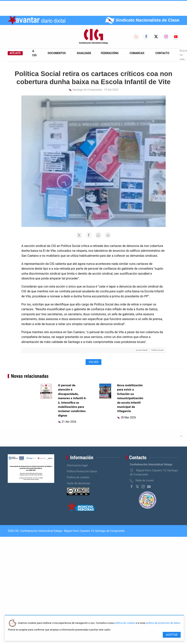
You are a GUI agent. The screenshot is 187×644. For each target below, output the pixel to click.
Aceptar (172, 635)
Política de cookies (78, 477)
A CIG (35, 53)
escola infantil (142, 350)
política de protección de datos (163, 623)
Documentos (57, 53)
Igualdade (84, 53)
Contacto (162, 53)
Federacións (110, 53)
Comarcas (137, 53)
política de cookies (125, 623)
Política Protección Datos (82, 471)
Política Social (157, 350)
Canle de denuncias (78, 483)
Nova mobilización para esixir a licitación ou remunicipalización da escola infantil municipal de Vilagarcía (130, 398)
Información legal (77, 465)
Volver (93, 362)
